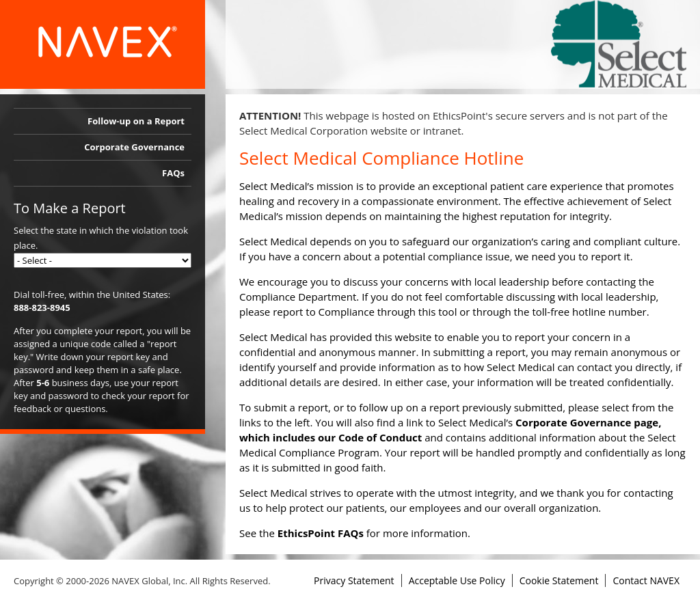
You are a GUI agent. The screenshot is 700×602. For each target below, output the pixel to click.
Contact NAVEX (646, 580)
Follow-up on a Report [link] (136, 121)
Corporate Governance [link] (134, 147)
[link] (619, 44)
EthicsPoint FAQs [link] (321, 533)
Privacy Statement (354, 580)
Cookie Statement (559, 580)
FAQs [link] (173, 173)
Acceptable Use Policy (457, 580)
